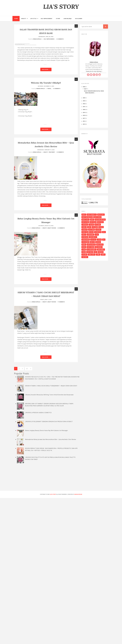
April (86, 89)
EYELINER (101, 227)
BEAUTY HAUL (101, 215)
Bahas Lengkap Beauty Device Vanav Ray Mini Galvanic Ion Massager (47, 577)
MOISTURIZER (100, 245)
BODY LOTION (85, 222)
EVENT (89, 227)
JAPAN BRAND (90, 235)
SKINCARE (101, 252)
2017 (84, 118)
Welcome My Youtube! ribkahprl (46, 87)
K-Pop (97, 235)
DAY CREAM (98, 225)
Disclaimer (79, 19)
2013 (84, 124)
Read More (46, 74)
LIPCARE (99, 240)
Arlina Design (78, 640)
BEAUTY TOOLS (86, 220)
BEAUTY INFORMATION (87, 217)
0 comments (60, 39)
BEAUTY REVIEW (52, 294)
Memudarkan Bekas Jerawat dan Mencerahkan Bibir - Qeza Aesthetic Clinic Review (51, 586)
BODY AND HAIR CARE (100, 220)
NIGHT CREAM (90, 247)
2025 (84, 98)
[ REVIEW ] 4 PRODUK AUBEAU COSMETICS (38, 559)
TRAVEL (49, 93)
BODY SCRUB (93, 222)
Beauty (24, 19)
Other (58, 19)
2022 (84, 104)
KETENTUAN (85, 237)
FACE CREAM (92, 230)
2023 (84, 101)
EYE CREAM (95, 227)
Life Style (33, 19)
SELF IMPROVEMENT (49, 39)
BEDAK (92, 220)
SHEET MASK (90, 252)
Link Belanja (68, 19)
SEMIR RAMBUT (101, 250)
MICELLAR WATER (91, 245)
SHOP (95, 252)
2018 (84, 115)
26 (27, 515)
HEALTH (84, 235)
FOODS (91, 232)
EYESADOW (85, 230)
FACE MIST (98, 230)
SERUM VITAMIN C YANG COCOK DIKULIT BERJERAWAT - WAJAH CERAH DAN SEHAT (51, 532)
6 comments (61, 294)
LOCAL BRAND (85, 242)
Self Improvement (47, 19)
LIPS (104, 240)
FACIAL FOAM (85, 232)
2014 (84, 121)
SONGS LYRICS (92, 255)
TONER (98, 255)
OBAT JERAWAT (99, 247)
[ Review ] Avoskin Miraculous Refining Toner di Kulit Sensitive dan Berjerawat (49, 541)
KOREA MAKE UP (93, 237)
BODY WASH (100, 222)
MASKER (84, 245)
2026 (84, 87)
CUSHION (91, 225)
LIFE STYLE (93, 240)
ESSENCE (84, 227)
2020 (84, 109)
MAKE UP (92, 242)
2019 (84, 112)
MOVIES (84, 247)
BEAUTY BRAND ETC (92, 215)
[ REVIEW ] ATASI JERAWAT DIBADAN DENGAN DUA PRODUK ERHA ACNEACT (49, 568)
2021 (84, 107)
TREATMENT (52, 179)
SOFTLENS (84, 255)
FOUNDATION (98, 232)
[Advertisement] (61, 625)
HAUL (104, 232)
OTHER (84, 250)
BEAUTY (46, 179)
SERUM (84, 252)
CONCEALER (85, 225)
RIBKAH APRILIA (37, 39)
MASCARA (98, 242)
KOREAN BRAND (86, 240)
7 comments (61, 408)
